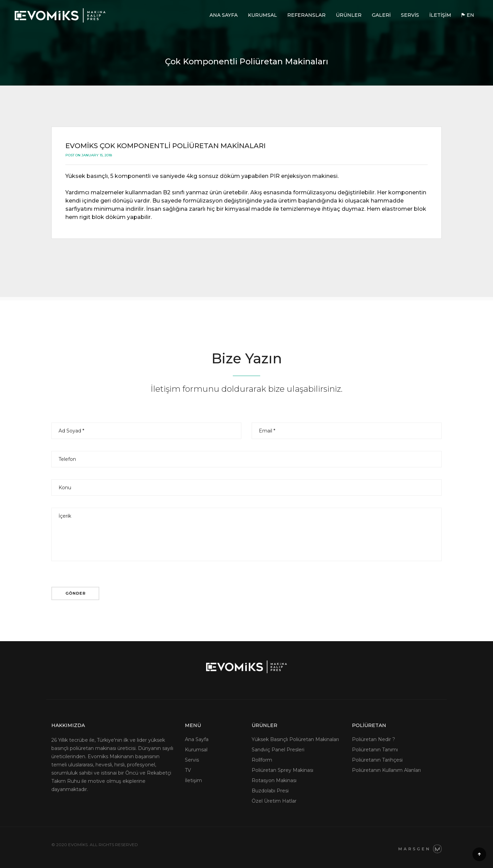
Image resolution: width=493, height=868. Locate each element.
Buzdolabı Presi (270, 791)
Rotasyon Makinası (274, 780)
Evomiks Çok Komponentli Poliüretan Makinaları (166, 146)
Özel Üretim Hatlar (274, 801)
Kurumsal (262, 15)
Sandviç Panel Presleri (278, 750)
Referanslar (306, 15)
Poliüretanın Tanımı (375, 750)
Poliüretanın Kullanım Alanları (386, 770)
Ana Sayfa (224, 15)
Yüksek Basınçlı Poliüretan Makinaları (295, 739)
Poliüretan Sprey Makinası (282, 770)
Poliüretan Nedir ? (374, 739)
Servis (410, 15)
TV (188, 770)
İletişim (440, 15)
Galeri (381, 15)
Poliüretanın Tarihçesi (377, 760)
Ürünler (349, 15)
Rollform (262, 760)
